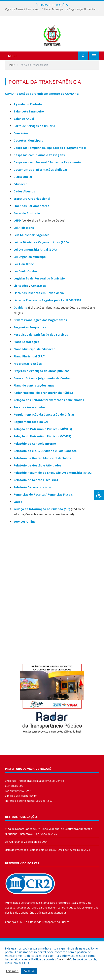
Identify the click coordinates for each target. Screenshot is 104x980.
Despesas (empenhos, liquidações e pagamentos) (50, 169)
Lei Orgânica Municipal (30, 278)
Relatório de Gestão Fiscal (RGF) (37, 501)
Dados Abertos (24, 213)
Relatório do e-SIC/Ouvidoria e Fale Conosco (45, 472)
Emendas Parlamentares (31, 227)
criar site (30, 924)
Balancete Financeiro (29, 133)
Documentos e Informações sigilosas (41, 191)
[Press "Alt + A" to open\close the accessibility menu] (99, 495)
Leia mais (64, 959)
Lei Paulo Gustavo (26, 293)
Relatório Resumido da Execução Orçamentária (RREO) (53, 494)
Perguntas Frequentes (30, 348)
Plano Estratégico (26, 363)
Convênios (21, 154)
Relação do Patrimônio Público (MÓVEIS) (42, 457)
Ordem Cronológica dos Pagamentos (40, 341)
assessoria (12, 929)
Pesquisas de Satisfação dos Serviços (41, 356)
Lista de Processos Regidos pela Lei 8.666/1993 (47, 322)
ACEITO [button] (29, 971)
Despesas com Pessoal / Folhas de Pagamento (47, 183)
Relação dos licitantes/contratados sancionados (49, 421)
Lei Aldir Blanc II (14, 863)
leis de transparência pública (28, 934)
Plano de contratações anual (34, 407)
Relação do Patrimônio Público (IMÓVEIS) (43, 450)
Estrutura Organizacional (32, 220)
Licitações (21, 307)
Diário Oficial (23, 198)
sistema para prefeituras (55, 924)
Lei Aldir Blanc (24, 285)
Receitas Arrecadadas (29, 428)
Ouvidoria (20, 329)
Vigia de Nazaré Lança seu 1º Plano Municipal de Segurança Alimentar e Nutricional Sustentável (53, 9)
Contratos (39, 307)
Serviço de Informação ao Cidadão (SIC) (42, 530)
